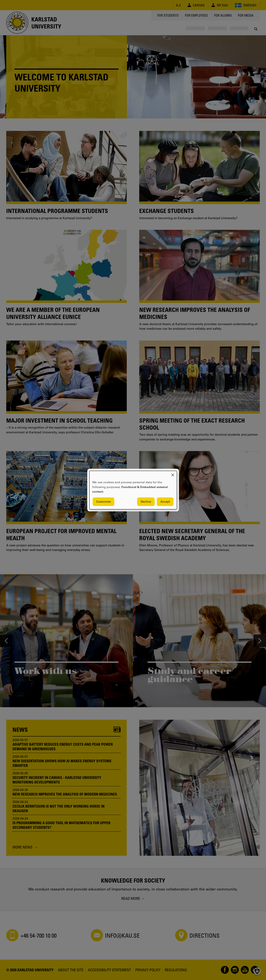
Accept (165, 502)
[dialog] (133, 490)
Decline (146, 502)
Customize (103, 502)
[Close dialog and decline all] (173, 473)
